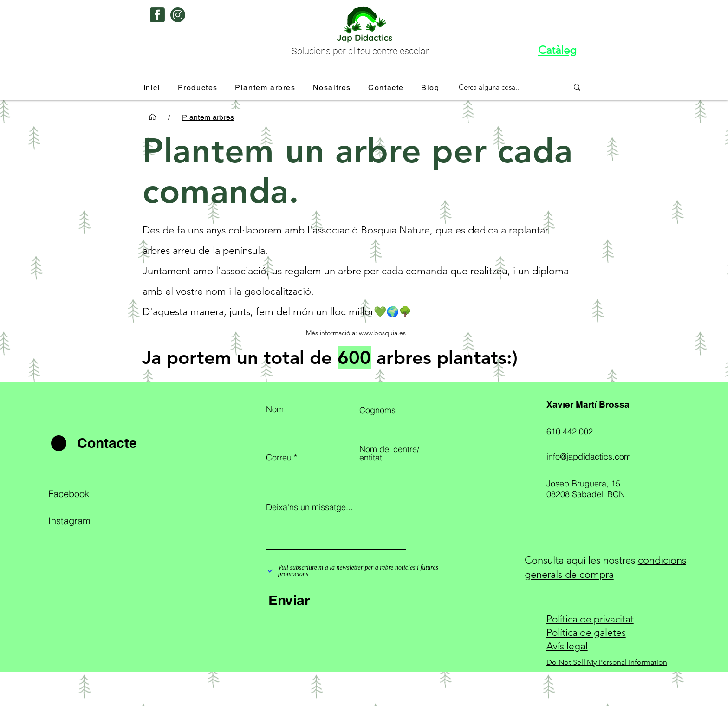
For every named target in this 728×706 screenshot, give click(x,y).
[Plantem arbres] (208, 117)
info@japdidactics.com (589, 457)
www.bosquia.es (382, 333)
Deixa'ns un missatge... (309, 507)
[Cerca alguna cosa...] (507, 87)
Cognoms (377, 410)
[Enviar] (336, 600)
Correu (279, 458)
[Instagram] (89, 520)
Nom (275, 409)
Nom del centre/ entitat (389, 453)
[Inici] (152, 117)
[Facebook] (89, 493)
